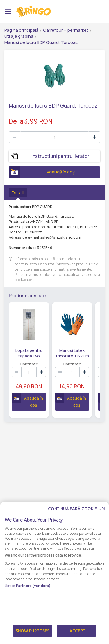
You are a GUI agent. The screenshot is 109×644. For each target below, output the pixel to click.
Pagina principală (21, 30)
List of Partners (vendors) (28, 597)
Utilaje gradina (19, 36)
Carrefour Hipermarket (66, 30)
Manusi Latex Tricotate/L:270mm (72, 353)
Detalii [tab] (18, 193)
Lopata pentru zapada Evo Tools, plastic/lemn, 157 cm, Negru (29, 353)
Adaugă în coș (42, 172)
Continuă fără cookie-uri (76, 520)
